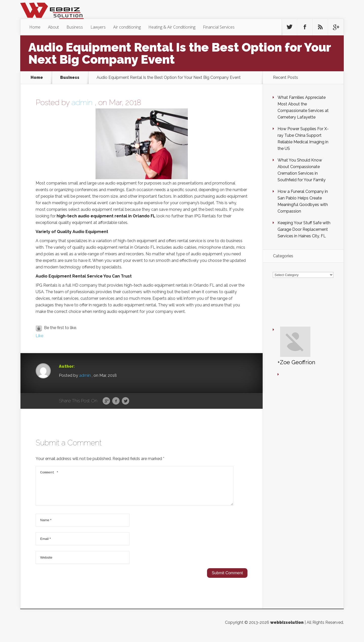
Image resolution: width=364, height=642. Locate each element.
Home (35, 27)
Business (75, 27)
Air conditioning (127, 27)
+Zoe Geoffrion (281, 320)
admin (82, 102)
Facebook (116, 401)
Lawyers (98, 27)
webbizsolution (287, 628)
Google (106, 401)
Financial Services (219, 27)
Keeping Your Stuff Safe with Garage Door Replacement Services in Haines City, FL (304, 229)
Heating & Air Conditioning (172, 27)
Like (39, 336)
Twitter (126, 401)
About (53, 27)
